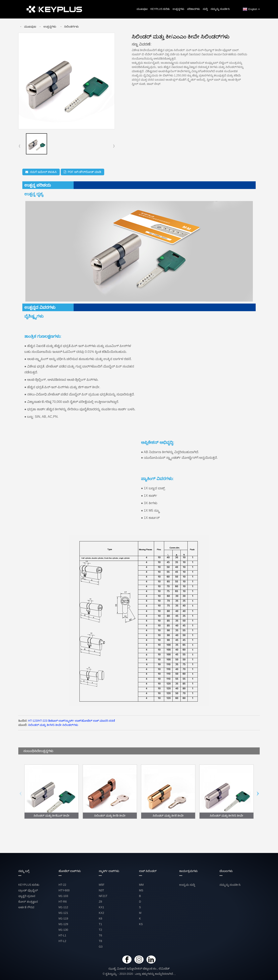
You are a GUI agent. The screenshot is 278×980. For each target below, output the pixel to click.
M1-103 (63, 896)
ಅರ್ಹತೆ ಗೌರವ (26, 907)
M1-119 (63, 918)
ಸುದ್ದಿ (205, 9)
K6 (100, 918)
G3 (101, 947)
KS (141, 924)
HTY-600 (64, 890)
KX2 (101, 913)
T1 (100, 924)
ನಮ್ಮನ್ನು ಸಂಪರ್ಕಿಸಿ (220, 9)
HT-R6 (63, 902)
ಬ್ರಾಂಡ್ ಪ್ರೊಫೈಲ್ (28, 890)
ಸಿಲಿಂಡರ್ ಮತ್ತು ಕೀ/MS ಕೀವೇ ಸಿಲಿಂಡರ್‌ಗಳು (53, 725)
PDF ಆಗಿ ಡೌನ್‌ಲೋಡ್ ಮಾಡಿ (85, 172)
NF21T (103, 896)
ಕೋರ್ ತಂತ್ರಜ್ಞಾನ (28, 902)
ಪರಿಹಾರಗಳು (194, 9)
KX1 (101, 907)
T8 (100, 941)
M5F (102, 885)
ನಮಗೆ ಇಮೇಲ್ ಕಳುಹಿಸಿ (43, 172)
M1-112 (63, 907)
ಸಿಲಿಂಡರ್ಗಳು (71, 27)
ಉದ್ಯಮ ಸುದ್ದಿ (187, 885)
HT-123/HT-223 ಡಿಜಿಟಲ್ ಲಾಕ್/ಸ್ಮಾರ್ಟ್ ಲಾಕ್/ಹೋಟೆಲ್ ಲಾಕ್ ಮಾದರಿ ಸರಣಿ (72, 721)
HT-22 (62, 885)
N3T (101, 890)
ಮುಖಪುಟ (142, 9)
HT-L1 (62, 935)
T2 (100, 930)
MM (141, 885)
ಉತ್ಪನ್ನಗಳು (178, 9)
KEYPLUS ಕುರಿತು (160, 9)
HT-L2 (62, 941)
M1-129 (63, 924)
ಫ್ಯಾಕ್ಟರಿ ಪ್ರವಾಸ (27, 896)
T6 (100, 935)
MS (141, 890)
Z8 (100, 902)
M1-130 (63, 930)
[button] (114, 146)
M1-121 (63, 913)
